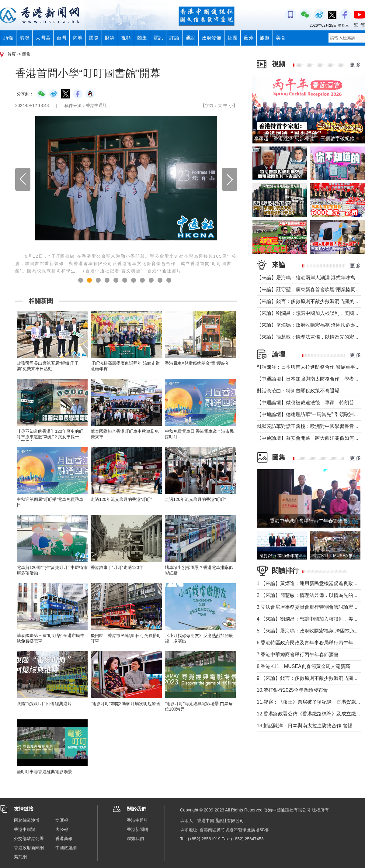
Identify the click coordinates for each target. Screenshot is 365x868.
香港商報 (64, 839)
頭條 (8, 38)
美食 (281, 38)
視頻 (126, 38)
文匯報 (62, 820)
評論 (174, 38)
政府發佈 (211, 38)
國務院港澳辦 (27, 820)
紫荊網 (20, 857)
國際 (94, 38)
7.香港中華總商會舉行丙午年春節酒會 (298, 654)
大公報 (62, 829)
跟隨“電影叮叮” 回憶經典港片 (44, 704)
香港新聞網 (137, 829)
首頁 (12, 54)
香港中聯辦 (25, 829)
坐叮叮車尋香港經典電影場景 (44, 772)
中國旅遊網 (66, 848)
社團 (232, 38)
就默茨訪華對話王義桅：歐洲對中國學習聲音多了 (310, 426)
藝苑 (249, 38)
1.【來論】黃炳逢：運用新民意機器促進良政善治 (310, 583)
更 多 (355, 65)
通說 (190, 38)
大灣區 (43, 38)
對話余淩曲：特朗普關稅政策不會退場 (298, 391)
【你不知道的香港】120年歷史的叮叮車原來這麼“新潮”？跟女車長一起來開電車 (50, 437)
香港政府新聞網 (29, 848)
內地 (78, 38)
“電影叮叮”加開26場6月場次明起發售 (125, 704)
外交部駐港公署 (29, 839)
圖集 (142, 38)
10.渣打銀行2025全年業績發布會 (292, 690)
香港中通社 (137, 820)
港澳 (24, 38)
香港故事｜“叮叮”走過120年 (117, 567)
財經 (110, 38)
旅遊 (265, 38)
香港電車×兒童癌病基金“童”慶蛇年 (197, 363)
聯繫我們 (135, 839)
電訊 (158, 38)
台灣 (61, 38)
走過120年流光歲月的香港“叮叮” (121, 499)
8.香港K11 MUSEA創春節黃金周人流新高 (303, 666)
